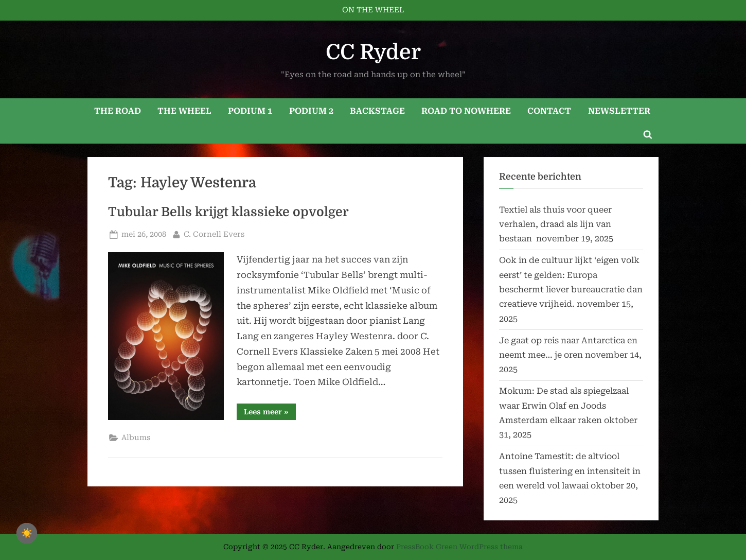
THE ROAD (118, 111)
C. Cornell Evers (214, 233)
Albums (136, 438)
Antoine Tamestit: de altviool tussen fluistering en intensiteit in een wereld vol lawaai (570, 471)
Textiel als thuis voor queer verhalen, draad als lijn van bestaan (555, 224)
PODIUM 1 (250, 111)
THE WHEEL (184, 111)
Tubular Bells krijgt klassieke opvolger (228, 212)
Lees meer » (270, 414)
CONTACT (549, 111)
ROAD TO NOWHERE (466, 111)
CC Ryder (373, 52)
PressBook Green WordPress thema (459, 547)
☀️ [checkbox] (27, 533)
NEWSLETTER (619, 111)
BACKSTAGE (377, 111)
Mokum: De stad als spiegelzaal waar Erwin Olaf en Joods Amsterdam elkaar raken (564, 406)
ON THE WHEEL (373, 10)
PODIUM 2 (311, 111)
